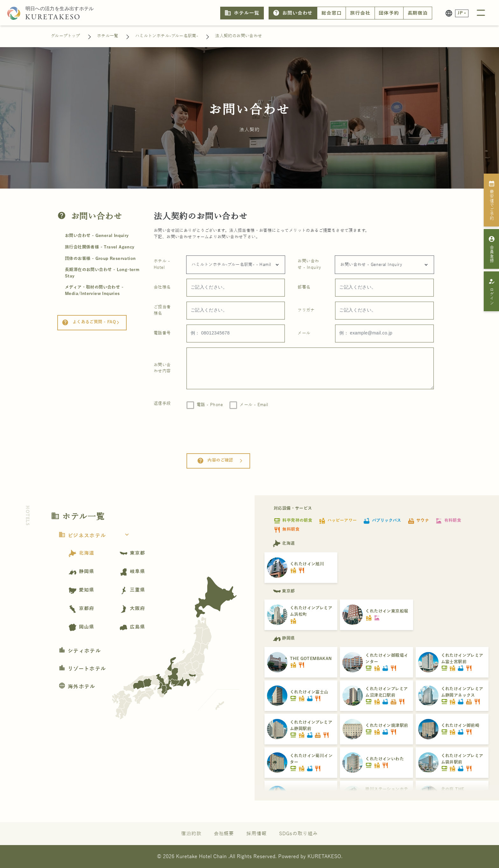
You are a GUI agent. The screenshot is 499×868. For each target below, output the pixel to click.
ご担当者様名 (162, 310)
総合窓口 (332, 13)
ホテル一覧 (242, 13)
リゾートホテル (82, 669)
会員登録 (492, 249)
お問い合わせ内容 (162, 368)
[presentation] (235, 431)
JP (460, 13)
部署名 (304, 287)
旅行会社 (360, 13)
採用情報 (257, 834)
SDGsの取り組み (299, 834)
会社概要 (224, 834)
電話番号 (162, 333)
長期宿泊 (418, 13)
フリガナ (306, 310)
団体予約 (389, 13)
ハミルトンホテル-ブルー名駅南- (167, 36)
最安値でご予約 (492, 200)
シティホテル (80, 651)
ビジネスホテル (96, 536)
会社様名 (162, 287)
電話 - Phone (210, 405)
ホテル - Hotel (162, 264)
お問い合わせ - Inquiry (309, 264)
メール (304, 333)
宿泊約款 (191, 834)
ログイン (492, 291)
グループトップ (66, 36)
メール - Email (254, 405)
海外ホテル (77, 687)
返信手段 (162, 404)
